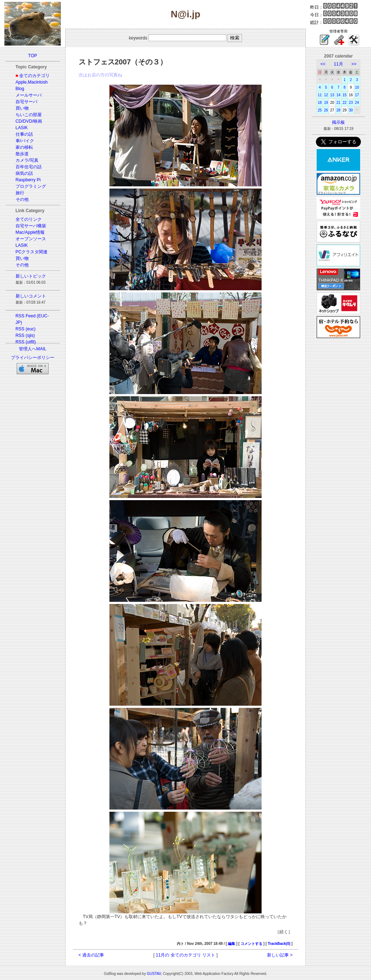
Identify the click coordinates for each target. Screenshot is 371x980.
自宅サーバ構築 (31, 226)
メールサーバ (29, 95)
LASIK (22, 128)
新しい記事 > (280, 955)
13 (332, 95)
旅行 (20, 193)
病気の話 (24, 173)
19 (326, 103)
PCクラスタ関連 (32, 252)
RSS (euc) (26, 329)
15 (345, 95)
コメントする (251, 944)
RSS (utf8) (26, 342)
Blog (20, 89)
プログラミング (31, 186)
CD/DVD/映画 (29, 121)
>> (354, 64)
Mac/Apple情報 (30, 232)
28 (338, 110)
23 (351, 103)
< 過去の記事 (91, 955)
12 (326, 95)
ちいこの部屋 (29, 115)
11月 (338, 64)
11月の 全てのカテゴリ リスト (185, 955)
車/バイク (25, 141)
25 (320, 110)
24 (357, 103)
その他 (22, 199)
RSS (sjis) (25, 335)
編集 (232, 944)
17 (357, 95)
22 (345, 103)
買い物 (22, 108)
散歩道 (22, 154)
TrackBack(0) (279, 944)
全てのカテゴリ (34, 76)
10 (357, 87)
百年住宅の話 (29, 167)
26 (326, 110)
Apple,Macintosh (32, 82)
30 (351, 110)
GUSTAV (154, 974)
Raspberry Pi (28, 180)
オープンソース (31, 239)
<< (323, 64)
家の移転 (24, 147)
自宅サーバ (26, 102)
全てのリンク (29, 219)
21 (338, 103)
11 (320, 95)
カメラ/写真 (27, 160)
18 (320, 103)
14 (338, 95)
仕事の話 (24, 134)
